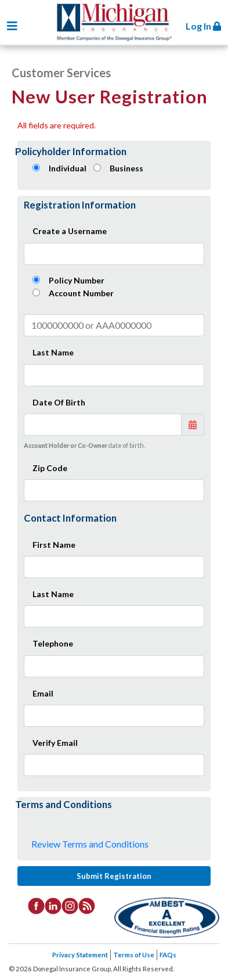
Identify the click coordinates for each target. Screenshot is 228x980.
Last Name (53, 352)
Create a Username (70, 231)
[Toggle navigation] (12, 26)
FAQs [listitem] (168, 955)
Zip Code (50, 468)
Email (43, 693)
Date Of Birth (59, 402)
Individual (68, 168)
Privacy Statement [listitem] (80, 955)
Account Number (81, 293)
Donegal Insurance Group (120, 24)
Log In (203, 26)
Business (126, 168)
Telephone (53, 643)
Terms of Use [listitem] (134, 955)
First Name (54, 545)
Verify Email (55, 743)
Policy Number (77, 280)
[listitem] (36, 905)
